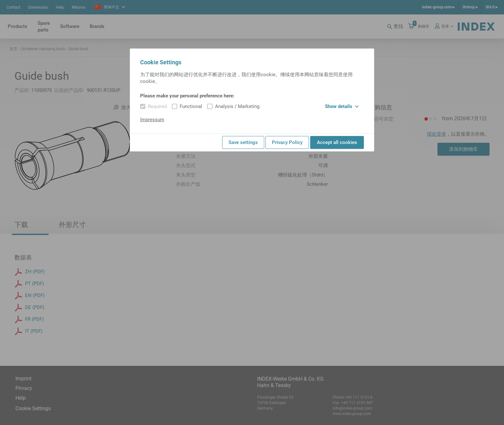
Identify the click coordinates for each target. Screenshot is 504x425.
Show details (342, 106)
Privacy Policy (287, 142)
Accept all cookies (337, 142)
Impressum (152, 120)
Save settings (243, 142)
